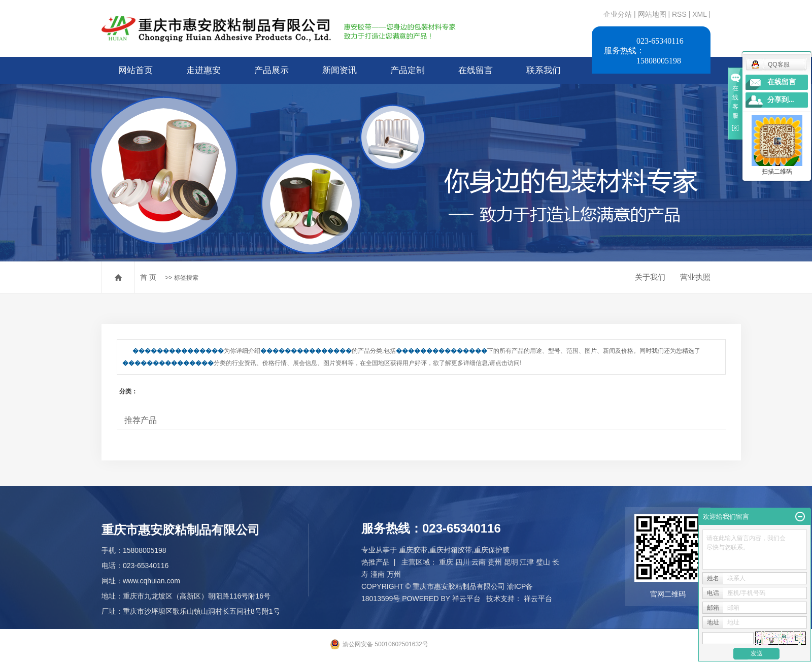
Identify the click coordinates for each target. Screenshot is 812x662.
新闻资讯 (340, 70)
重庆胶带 (413, 550)
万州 (394, 574)
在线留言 (476, 70)
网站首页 (136, 70)
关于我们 (650, 277)
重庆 (446, 562)
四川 (462, 562)
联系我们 (544, 70)
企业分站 (618, 14)
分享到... (781, 100)
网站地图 (653, 14)
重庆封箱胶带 (451, 550)
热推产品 (376, 562)
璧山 (543, 562)
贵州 (495, 562)
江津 (527, 562)
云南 (479, 562)
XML (699, 14)
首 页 (148, 277)
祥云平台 (466, 599)
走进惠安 (204, 70)
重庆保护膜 (492, 550)
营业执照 (695, 277)
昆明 (511, 562)
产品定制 (408, 70)
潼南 (378, 574)
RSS (679, 14)
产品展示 (272, 70)
